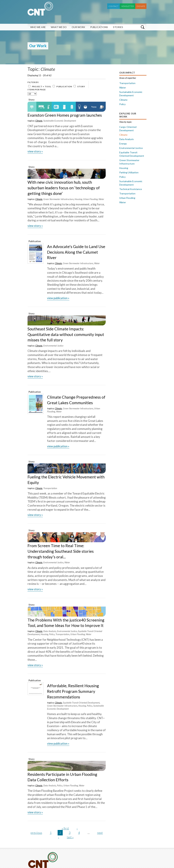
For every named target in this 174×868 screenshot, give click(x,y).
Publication (64, 86)
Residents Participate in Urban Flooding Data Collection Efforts (62, 777)
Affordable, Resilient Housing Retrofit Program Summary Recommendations (73, 691)
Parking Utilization (129, 172)
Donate (141, 6)
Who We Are (38, 27)
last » (70, 837)
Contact (114, 6)
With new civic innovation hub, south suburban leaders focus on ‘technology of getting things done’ (64, 188)
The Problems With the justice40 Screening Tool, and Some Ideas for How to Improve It (66, 623)
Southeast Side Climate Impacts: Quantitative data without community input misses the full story (66, 334)
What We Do (59, 27)
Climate (39, 121)
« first (65, 828)
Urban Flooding (90, 199)
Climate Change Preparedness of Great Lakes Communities (76, 400)
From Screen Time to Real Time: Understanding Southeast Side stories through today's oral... (61, 551)
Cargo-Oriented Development (128, 129)
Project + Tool (42, 86)
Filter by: (33, 82)
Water (101, 199)
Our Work (78, 27)
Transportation (50, 488)
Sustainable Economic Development (60, 121)
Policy (52, 634)
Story (81, 86)
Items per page (37, 90)
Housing (78, 199)
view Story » (35, 151)
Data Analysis (50, 631)
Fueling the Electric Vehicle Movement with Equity (66, 480)
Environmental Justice (53, 346)
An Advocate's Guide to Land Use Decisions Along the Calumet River (76, 252)
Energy (123, 144)
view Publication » (58, 298)
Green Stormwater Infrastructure (58, 199)
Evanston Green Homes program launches (65, 115)
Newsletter (128, 6)
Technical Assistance (131, 189)
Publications (99, 27)
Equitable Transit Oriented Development (81, 703)
